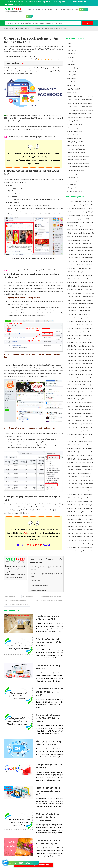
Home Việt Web (58, 2)
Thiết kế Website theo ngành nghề (79, 156)
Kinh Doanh (72, 82)
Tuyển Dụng (72, 54)
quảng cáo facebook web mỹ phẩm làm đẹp (51, 597)
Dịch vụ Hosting (73, 128)
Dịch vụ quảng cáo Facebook (77, 174)
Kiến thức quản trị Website (76, 153)
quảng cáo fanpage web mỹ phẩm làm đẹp (15, 601)
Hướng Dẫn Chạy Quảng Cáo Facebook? (81, 110)
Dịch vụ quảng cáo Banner (76, 170)
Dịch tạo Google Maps (75, 131)
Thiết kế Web (47, 10)
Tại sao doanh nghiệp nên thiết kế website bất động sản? (48, 791)
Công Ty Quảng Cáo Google (77, 68)
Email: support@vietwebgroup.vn (37, 2)
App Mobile (72, 86)
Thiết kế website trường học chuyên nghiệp (81, 222)
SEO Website (72, 184)
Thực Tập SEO (73, 93)
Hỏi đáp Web (72, 75)
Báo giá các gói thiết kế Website (78, 142)
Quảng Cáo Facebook (75, 124)
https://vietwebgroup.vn (39, 590)
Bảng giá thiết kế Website (76, 2)
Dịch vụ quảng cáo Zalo (76, 181)
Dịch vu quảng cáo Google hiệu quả (79, 167)
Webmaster (72, 64)
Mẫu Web (83, 10)
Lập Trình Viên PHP (74, 89)
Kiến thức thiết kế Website (76, 146)
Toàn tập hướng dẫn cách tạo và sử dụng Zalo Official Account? (48, 642)
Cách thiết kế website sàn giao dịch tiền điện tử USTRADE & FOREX (48, 817)
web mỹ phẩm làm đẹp (28, 597)
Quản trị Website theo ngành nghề (79, 163)
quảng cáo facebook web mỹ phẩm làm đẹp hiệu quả (49, 601)
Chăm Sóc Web (72, 10)
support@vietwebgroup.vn (40, 586)
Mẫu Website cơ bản (75, 177)
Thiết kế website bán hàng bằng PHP (79, 240)
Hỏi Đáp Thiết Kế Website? (77, 121)
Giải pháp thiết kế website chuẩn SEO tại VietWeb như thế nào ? (48, 718)
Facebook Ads (73, 71)
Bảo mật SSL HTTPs (75, 138)
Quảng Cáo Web (59, 10)
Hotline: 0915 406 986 (14, 2)
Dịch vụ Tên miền (73, 135)
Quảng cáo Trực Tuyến (75, 188)
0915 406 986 (36, 581)
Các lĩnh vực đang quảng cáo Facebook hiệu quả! (40, 137)
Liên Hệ (70, 61)
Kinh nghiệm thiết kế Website (77, 149)
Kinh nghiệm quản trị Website (77, 160)
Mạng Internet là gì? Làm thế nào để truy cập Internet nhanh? (49, 692)
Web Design (72, 78)
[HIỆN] (22, 63)
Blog (29, 16)
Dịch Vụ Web (72, 50)
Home (29, 10)
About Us (71, 57)
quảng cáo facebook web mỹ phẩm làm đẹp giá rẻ (17, 605)
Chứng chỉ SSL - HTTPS (76, 191)
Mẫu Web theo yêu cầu (14, 4)
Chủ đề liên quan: (10, 597)
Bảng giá (37, 10)
